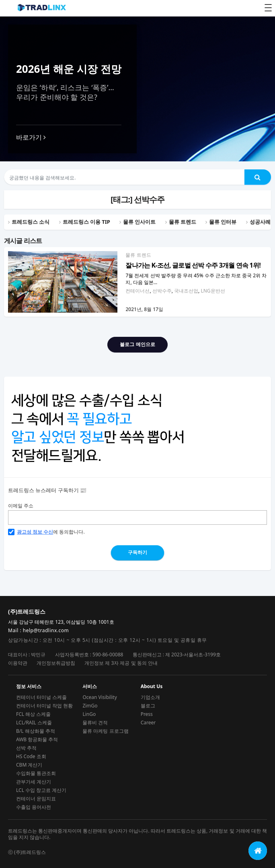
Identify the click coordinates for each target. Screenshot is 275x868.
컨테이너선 (137, 291)
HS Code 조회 (31, 756)
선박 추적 (26, 748)
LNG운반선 (213, 291)
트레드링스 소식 (31, 222)
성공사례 (260, 222)
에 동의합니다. (46, 532)
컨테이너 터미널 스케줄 (41, 697)
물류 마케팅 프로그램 (105, 731)
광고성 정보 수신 (35, 532)
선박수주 (162, 291)
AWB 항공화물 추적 (37, 739)
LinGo (89, 714)
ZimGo (90, 706)
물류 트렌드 (138, 255)
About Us (152, 687)
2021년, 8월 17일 (144, 309)
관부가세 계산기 (34, 782)
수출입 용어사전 (34, 807)
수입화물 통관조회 (36, 773)
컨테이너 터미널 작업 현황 (44, 706)
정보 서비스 (29, 687)
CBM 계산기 (29, 765)
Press (147, 714)
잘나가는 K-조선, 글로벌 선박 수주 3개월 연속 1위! (193, 265)
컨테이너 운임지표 (36, 799)
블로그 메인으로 (137, 344)
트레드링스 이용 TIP (86, 222)
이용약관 (18, 663)
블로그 (148, 706)
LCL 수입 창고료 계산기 (41, 790)
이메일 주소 (21, 506)
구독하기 (137, 552)
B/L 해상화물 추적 (36, 731)
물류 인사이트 (139, 222)
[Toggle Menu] (268, 8)
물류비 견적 (95, 723)
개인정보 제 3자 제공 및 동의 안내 (121, 663)
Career (148, 723)
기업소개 (150, 697)
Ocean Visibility (100, 697)
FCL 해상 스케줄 (33, 714)
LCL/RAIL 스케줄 (34, 723)
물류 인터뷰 (223, 222)
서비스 (90, 687)
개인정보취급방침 (56, 663)
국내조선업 (186, 291)
